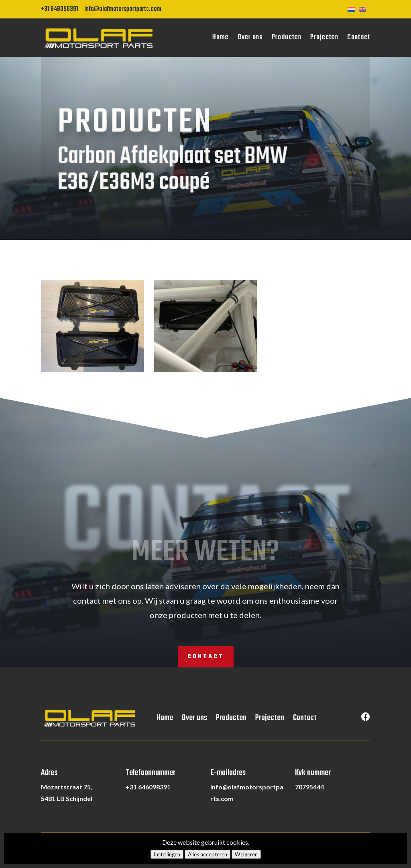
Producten (287, 38)
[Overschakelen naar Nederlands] (353, 8)
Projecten (324, 38)
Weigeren (246, 854)
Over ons (250, 38)
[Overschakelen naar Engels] (364, 8)
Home (221, 38)
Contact (359, 38)
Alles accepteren (208, 854)
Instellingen (167, 854)
